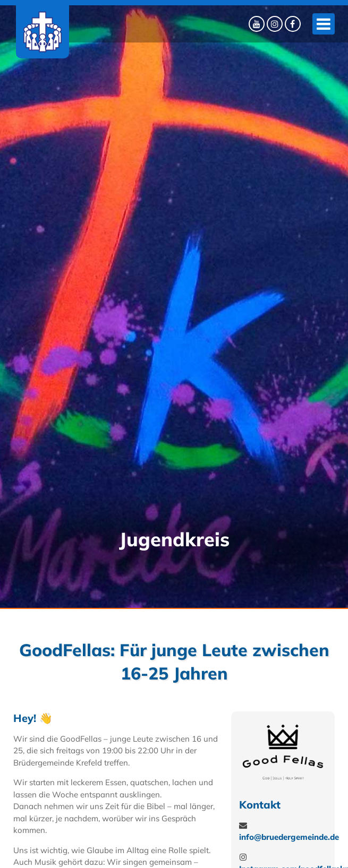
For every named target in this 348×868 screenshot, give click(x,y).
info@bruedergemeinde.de (289, 837)
